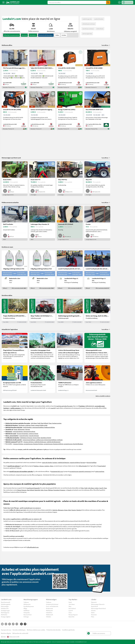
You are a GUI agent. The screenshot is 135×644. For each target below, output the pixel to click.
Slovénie (79, 510)
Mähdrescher (27, 604)
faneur (33, 425)
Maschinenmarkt (6, 602)
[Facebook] (10, 624)
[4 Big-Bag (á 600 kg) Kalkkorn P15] (15, 270)
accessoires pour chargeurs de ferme (53, 444)
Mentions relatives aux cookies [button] (36, 630)
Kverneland (57, 490)
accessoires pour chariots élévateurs (73, 444)
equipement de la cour (57, 471)
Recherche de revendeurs (46, 35)
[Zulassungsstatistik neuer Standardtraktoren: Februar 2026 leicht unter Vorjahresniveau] (97, 348)
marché (53, 408)
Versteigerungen (5, 610)
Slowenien (94, 615)
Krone (46, 490)
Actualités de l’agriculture (10, 329)
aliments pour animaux (89, 24)
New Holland (44, 423)
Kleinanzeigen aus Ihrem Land (11, 158)
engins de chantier (47, 462)
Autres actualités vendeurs (103, 396)
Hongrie (74, 510)
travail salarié (102, 466)
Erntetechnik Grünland (52, 604)
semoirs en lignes (34, 434)
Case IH (101, 488)
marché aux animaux (88, 29)
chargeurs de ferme (28, 442)
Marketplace (33, 35)
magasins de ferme (75, 462)
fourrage (83, 462)
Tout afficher (106, 45)
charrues (27, 429)
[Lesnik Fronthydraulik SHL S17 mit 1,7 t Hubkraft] (70, 270)
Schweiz (93, 610)
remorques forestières (38, 427)
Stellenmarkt (50, 615)
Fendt (39, 423)
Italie (69, 510)
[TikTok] (13, 624)
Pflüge (25, 608)
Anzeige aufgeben (6, 617)
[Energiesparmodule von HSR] (15, 379)
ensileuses (60, 440)
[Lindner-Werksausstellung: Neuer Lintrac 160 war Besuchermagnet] (70, 348)
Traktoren (26, 602)
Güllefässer (27, 610)
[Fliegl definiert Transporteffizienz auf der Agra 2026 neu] (15, 348)
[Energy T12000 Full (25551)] (70, 111)
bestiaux (36, 466)
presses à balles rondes (41, 425)
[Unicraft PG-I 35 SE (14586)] (97, 69)
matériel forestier (99, 19)
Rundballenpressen (29, 606)
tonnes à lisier (37, 438)
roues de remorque (34, 436)
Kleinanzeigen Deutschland (98, 608)
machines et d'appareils (33, 488)
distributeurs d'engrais (26, 438)
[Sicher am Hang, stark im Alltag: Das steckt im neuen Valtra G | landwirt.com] (97, 311)
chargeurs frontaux (18, 444)
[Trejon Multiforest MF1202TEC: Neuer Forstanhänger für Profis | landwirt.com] (15, 311)
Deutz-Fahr (72, 617)
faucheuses (22, 425)
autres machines (100, 471)
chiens (51, 466)
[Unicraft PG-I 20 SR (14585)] (70, 69)
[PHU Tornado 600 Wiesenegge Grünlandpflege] (15, 69)
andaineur (28, 425)
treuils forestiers (27, 427)
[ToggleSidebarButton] (3, 2)
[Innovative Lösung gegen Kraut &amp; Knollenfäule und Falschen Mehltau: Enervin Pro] (42, 348)
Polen (93, 617)
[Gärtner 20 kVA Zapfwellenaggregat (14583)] (42, 111)
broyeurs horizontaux (23, 434)
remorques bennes (18, 431)
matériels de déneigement (53, 442)
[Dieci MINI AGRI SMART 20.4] (97, 111)
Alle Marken (4, 615)
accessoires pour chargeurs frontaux (33, 444)
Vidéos (57, 35)
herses (16, 429)
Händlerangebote (6, 604)
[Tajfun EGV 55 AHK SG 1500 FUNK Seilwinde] (42, 69)
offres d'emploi (83, 466)
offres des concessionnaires (11, 35)
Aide (3, 637)
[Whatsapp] (17, 624)
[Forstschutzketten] (42, 379)
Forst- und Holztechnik (52, 606)
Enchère (64, 35)
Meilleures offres (7, 45)
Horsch (69, 490)
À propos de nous (6, 630)
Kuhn (42, 490)
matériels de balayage (40, 442)
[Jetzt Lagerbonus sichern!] (97, 379)
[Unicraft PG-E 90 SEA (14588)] (15, 111)
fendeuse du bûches (50, 427)
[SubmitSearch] (108, 2)
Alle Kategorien (5, 613)
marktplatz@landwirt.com (81, 642)
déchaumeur (21, 429)
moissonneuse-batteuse (29, 440)
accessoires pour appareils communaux (80, 471)
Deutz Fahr (37, 490)
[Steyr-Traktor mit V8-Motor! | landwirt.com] (42, 311)
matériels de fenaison (64, 462)
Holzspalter (27, 613)
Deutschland (94, 606)
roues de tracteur (24, 436)
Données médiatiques (19, 630)
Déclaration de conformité (20, 633)
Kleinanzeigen (5, 606)
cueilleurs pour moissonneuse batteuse (46, 440)
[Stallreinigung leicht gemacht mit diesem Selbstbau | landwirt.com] (70, 311)
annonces (24, 35)
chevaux (41, 466)
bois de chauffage (92, 462)
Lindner (97, 488)
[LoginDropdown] (127, 2)
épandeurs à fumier (46, 438)
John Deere (34, 423)
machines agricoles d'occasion (64, 406)
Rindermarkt (49, 608)
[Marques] (25, 624)
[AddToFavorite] (25, 52)
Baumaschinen (28, 615)
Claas (50, 423)
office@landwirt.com (33, 547)
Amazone (63, 490)
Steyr (82, 488)
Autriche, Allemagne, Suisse (60, 510)
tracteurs (55, 462)
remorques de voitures (29, 431)
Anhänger (26, 617)
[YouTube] (2, 624)
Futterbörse (49, 613)
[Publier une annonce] (119, 2)
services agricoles (87, 34)
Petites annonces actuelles (10, 202)
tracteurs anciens (57, 423)
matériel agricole (87, 19)
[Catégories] (21, 624)
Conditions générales (68, 630)
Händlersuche (5, 608)
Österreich (94, 602)
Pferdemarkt (49, 610)
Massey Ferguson (22, 490)
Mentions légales (6, 633)
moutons (47, 466)
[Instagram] (6, 624)
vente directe (100, 29)
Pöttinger (50, 490)
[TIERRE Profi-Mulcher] (70, 379)
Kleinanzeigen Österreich (98, 604)
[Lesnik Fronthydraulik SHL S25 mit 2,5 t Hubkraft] (97, 270)
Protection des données (54, 630)
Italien (93, 613)
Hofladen (49, 617)
